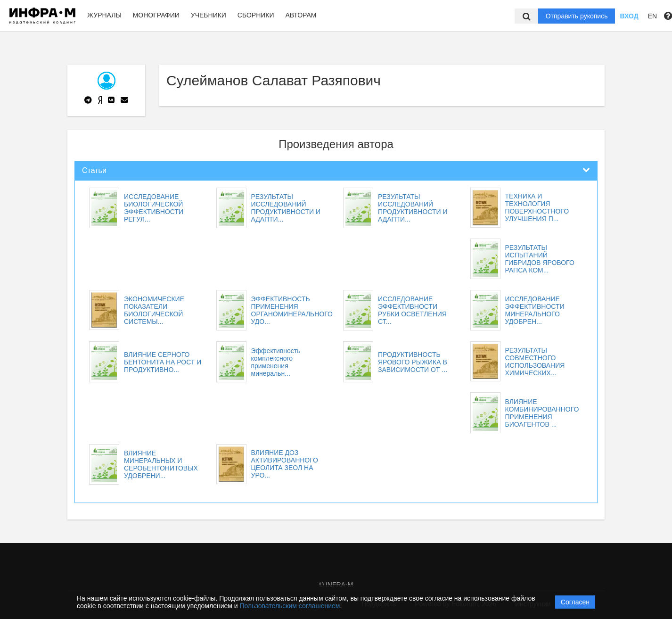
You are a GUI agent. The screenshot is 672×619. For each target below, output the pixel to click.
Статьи (94, 170)
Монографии (156, 15)
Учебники (209, 15)
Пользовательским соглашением (290, 606)
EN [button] (652, 16)
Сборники (256, 15)
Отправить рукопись (577, 16)
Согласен (575, 602)
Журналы (104, 15)
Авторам (301, 15)
